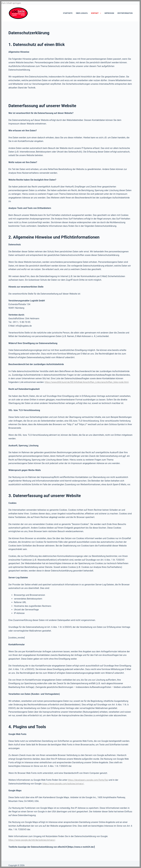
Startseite (68, 13)
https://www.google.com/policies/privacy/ (63, 784)
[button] (135, 862)
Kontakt (97, 13)
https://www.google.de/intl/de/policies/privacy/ (32, 840)
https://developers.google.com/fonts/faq (88, 780)
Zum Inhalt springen (11, 3)
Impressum (109, 13)
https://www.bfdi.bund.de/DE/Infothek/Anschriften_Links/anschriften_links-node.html (87, 382)
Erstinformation (125, 13)
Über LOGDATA (82, 13)
